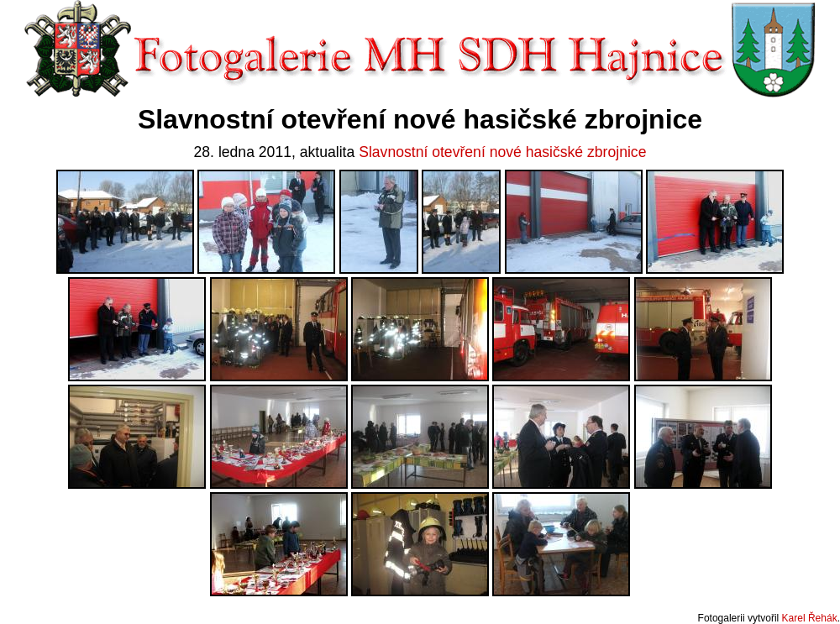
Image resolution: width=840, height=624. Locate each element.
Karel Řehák (810, 618)
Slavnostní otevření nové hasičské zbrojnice (502, 152)
